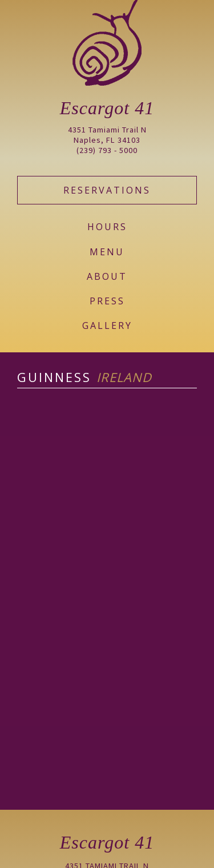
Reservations (107, 190)
